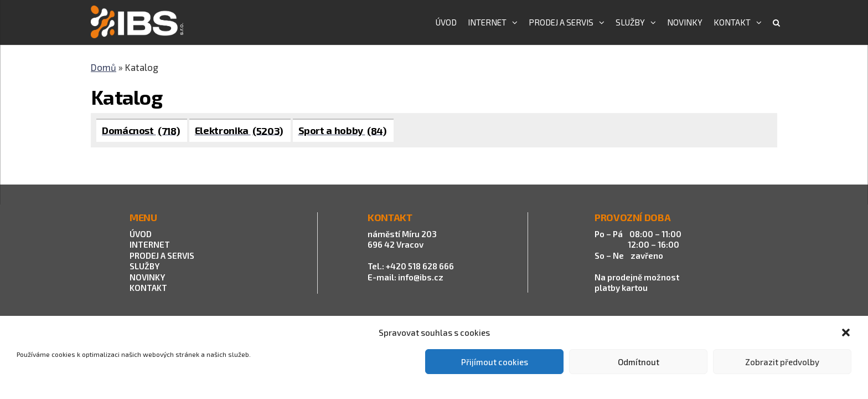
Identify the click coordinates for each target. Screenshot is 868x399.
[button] (846, 332)
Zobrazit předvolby (782, 362)
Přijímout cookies (495, 362)
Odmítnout (639, 362)
